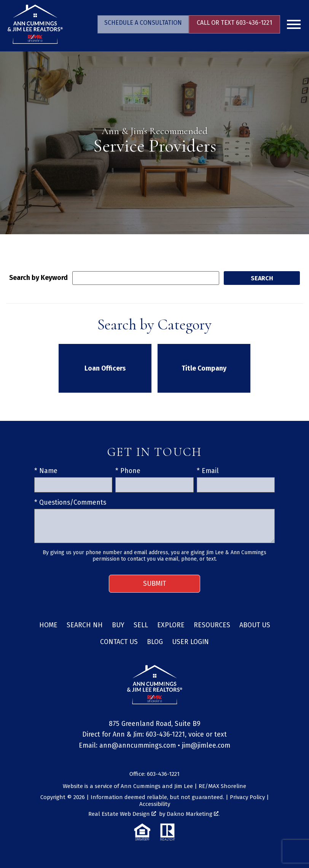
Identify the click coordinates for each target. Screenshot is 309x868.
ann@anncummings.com (138, 746)
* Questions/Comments (70, 503)
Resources (212, 625)
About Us (255, 625)
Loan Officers (105, 368)
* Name (46, 471)
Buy (118, 625)
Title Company (204, 368)
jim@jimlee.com (206, 746)
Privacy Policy (247, 797)
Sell (141, 625)
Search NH (85, 625)
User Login (190, 642)
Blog (155, 642)
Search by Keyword (38, 278)
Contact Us (119, 642)
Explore (171, 625)
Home (48, 625)
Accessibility (155, 804)
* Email (208, 471)
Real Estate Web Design (122, 814)
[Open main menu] (294, 24)
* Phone (128, 471)
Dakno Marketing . (193, 814)
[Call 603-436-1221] (234, 24)
